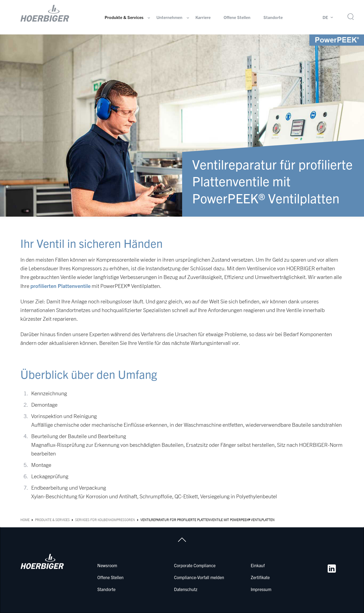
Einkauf (258, 565)
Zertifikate (260, 577)
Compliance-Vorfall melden (199, 577)
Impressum (261, 589)
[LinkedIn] (332, 569)
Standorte (273, 17)
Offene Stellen (237, 17)
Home (25, 520)
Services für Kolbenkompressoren (105, 520)
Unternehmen (169, 17)
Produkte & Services (124, 17)
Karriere (203, 17)
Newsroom (107, 565)
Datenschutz (186, 589)
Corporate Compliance (195, 565)
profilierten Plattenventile (60, 286)
